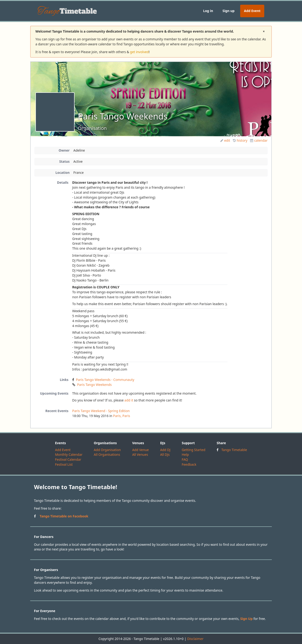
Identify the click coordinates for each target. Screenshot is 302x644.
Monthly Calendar (69, 454)
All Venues (140, 454)
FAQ (185, 459)
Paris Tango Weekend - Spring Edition (101, 411)
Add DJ (165, 450)
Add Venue (141, 450)
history (240, 140)
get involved (139, 52)
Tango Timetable (234, 450)
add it (129, 400)
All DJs (165, 454)
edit (225, 140)
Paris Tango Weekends (94, 385)
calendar (259, 140)
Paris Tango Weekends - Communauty (105, 380)
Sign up (229, 11)
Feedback (189, 464)
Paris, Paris (122, 416)
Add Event (252, 11)
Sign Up (246, 619)
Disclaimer (195, 639)
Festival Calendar (68, 459)
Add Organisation (107, 450)
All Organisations (107, 454)
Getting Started (193, 450)
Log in (208, 11)
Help (185, 454)
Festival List (64, 464)
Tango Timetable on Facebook (64, 516)
